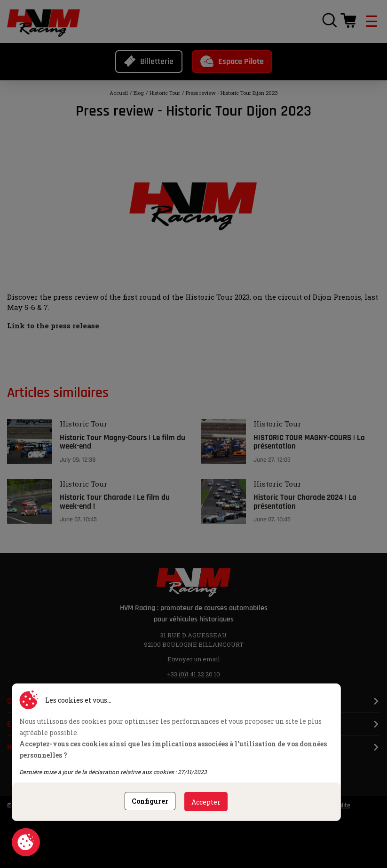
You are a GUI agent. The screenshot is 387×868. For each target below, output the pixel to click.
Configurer (150, 801)
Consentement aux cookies (26, 842)
